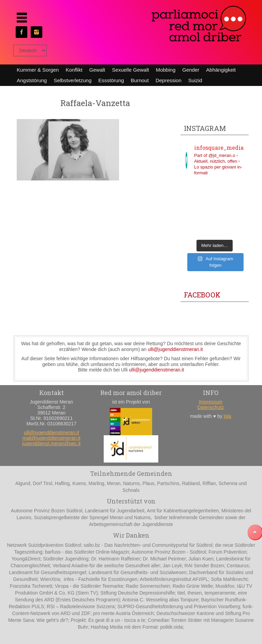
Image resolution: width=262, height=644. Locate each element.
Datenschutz (210, 407)
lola (228, 416)
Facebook (202, 295)
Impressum (211, 402)
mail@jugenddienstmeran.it (52, 438)
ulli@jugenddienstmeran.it (175, 349)
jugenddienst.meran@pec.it (51, 443)
